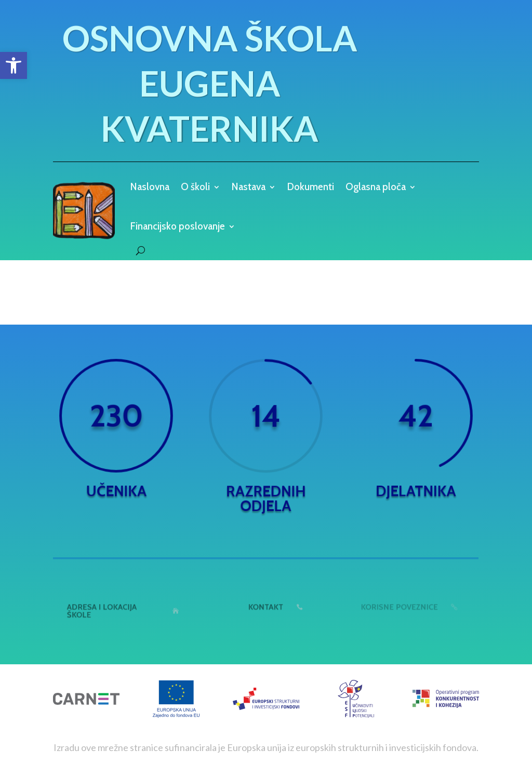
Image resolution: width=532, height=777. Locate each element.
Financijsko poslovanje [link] (178, 226)
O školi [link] (195, 187)
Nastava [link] (249, 187)
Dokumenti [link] (311, 187)
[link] (14, 65)
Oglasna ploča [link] (376, 187)
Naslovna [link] (150, 187)
